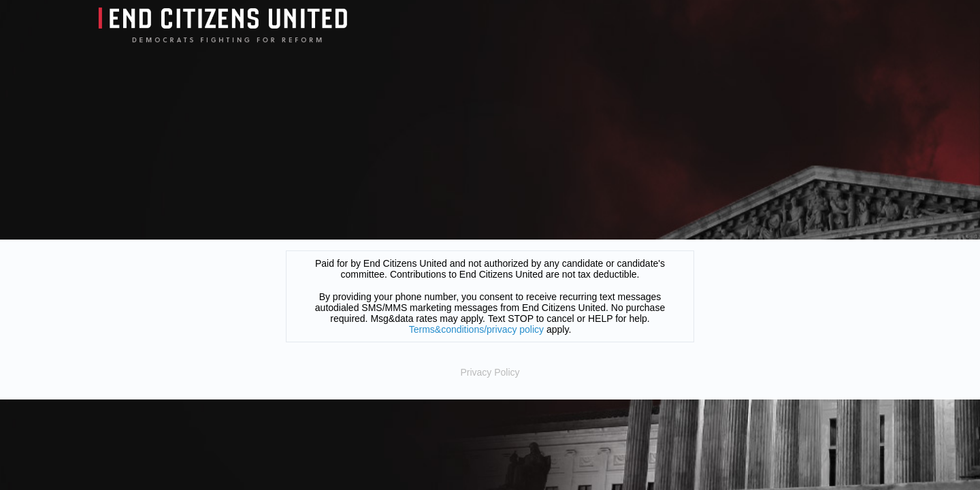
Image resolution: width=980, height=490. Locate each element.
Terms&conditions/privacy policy (476, 329)
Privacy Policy (490, 372)
